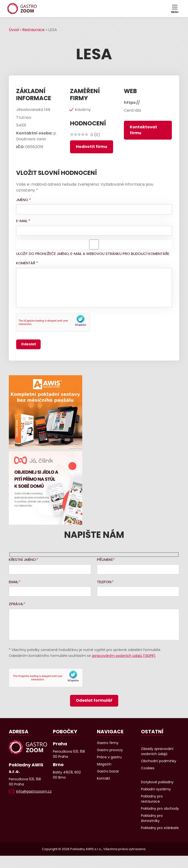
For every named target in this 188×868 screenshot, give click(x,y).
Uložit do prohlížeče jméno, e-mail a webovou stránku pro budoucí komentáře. (93, 254)
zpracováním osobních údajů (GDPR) (124, 656)
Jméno (23, 200)
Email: (14, 582)
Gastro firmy (108, 743)
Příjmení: (105, 560)
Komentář (27, 263)
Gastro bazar (108, 771)
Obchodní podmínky (159, 761)
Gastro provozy (110, 750)
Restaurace (33, 30)
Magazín (104, 764)
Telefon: (104, 582)
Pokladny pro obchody (160, 808)
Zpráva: (16, 604)
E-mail (23, 221)
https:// (132, 102)
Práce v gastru (109, 757)
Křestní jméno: (23, 560)
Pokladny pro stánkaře (160, 828)
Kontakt (104, 778)
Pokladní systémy (156, 789)
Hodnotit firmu (92, 147)
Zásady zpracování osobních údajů (157, 751)
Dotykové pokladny (157, 782)
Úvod (14, 30)
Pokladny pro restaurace (152, 799)
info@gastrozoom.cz (34, 791)
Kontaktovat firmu (143, 130)
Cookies (148, 768)
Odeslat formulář (94, 700)
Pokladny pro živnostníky (152, 818)
